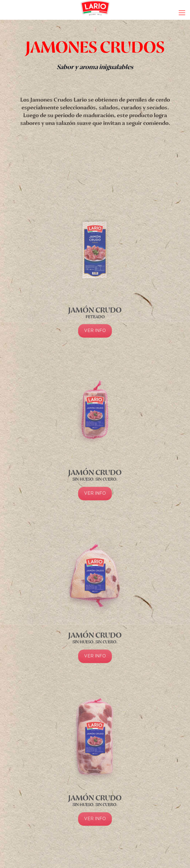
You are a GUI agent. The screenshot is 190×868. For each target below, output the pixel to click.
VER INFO (95, 388)
